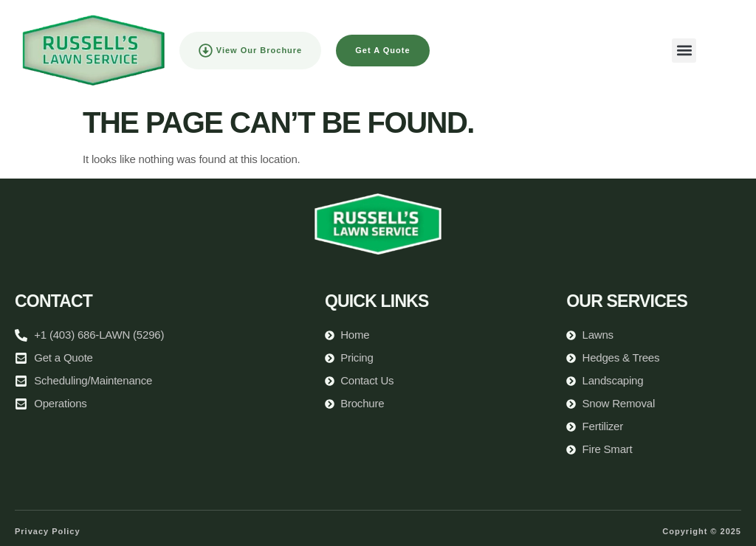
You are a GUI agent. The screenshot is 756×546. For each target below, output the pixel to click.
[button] (684, 51)
